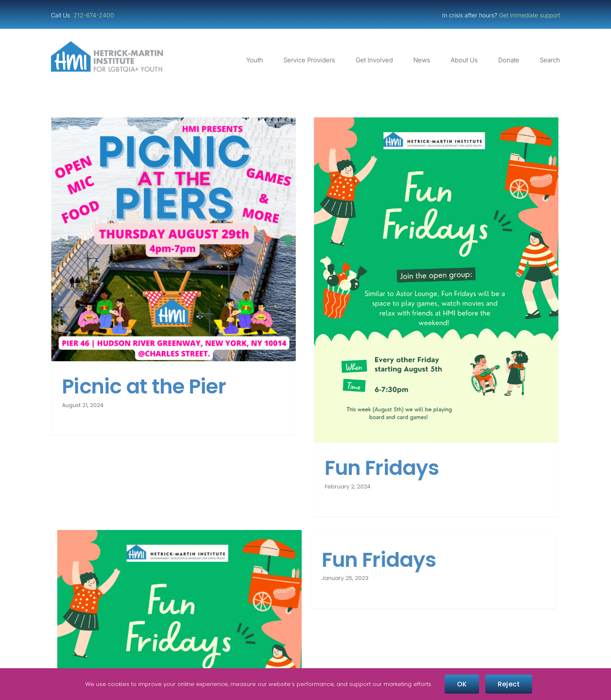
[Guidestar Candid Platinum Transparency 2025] (129, 649)
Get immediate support (530, 15)
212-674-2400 (95, 15)
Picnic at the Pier (144, 386)
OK (462, 684)
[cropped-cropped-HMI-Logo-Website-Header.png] (107, 44)
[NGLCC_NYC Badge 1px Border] (482, 649)
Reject (509, 684)
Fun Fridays (271, 512)
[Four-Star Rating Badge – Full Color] (306, 649)
